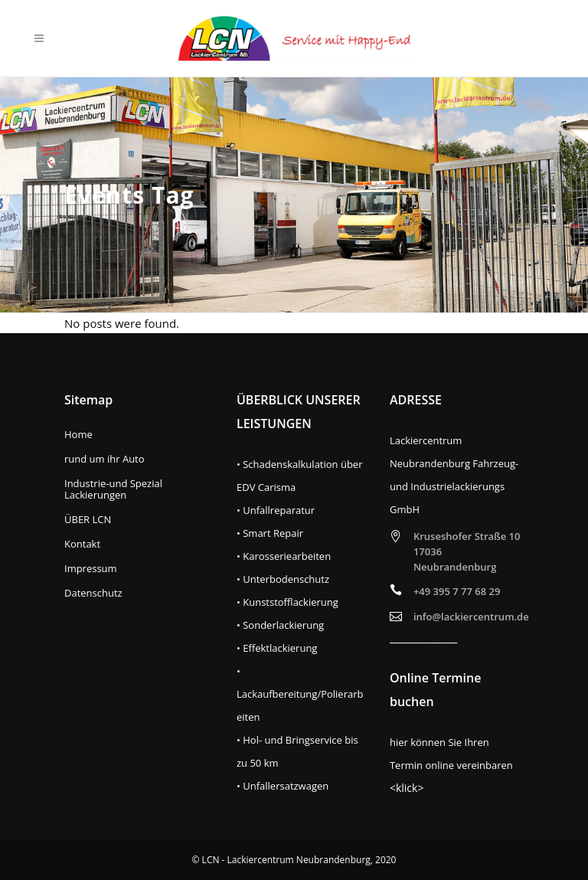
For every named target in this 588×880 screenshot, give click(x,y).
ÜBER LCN (88, 520)
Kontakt (82, 544)
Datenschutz (93, 593)
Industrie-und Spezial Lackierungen (113, 489)
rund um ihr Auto (105, 459)
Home (78, 435)
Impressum (91, 569)
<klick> (407, 788)
